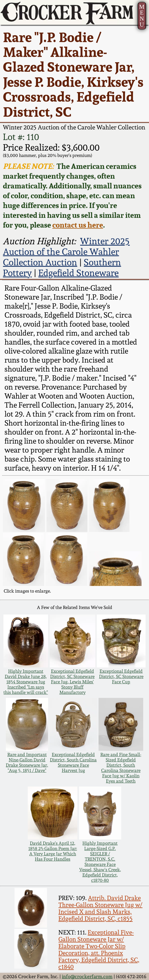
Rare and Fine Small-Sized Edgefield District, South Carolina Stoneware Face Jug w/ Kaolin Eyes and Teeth (121, 768)
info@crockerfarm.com (87, 976)
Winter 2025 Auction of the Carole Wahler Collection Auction (66, 252)
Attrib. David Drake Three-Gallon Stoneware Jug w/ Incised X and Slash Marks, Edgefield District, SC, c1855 (100, 908)
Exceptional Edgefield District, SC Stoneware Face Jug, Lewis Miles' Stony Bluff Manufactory (72, 682)
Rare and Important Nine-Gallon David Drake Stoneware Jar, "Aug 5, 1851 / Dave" (27, 762)
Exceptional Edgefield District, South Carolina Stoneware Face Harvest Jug (73, 762)
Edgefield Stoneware (78, 273)
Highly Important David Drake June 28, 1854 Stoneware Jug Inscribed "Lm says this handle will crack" (26, 682)
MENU (142, 16)
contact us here (78, 225)
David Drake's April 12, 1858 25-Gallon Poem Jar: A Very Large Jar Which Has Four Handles (53, 851)
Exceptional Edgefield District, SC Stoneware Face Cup (121, 676)
